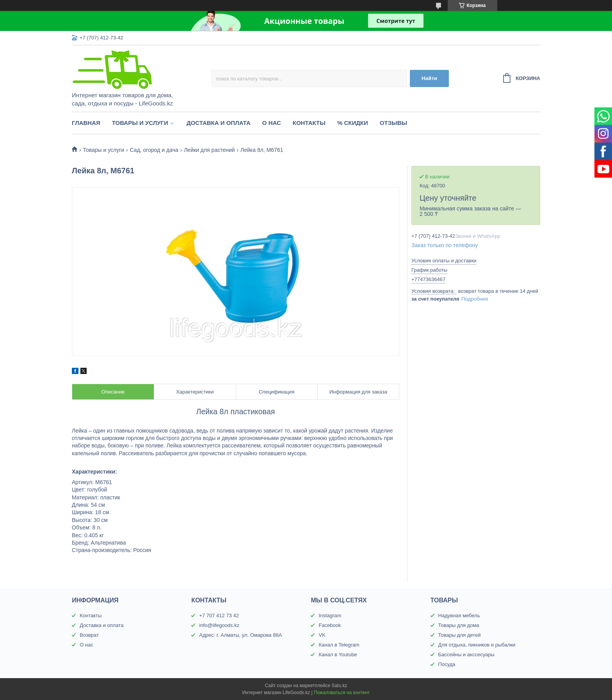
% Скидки (353, 123)
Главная (86, 123)
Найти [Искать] (429, 78)
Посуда (447, 664)
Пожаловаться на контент (342, 693)
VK (322, 635)
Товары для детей (460, 635)
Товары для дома (459, 625)
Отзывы (393, 123)
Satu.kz (339, 686)
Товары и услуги (140, 123)
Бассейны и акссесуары (466, 655)
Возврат (89, 635)
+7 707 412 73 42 (219, 615)
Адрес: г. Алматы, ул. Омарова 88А (240, 635)
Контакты (309, 123)
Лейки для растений (209, 150)
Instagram (330, 615)
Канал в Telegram (339, 645)
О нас (272, 123)
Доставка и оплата (219, 123)
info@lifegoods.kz (219, 625)
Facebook (330, 625)
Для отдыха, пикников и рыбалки (477, 645)
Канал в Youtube (338, 655)
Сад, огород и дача (154, 150)
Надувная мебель (459, 615)
